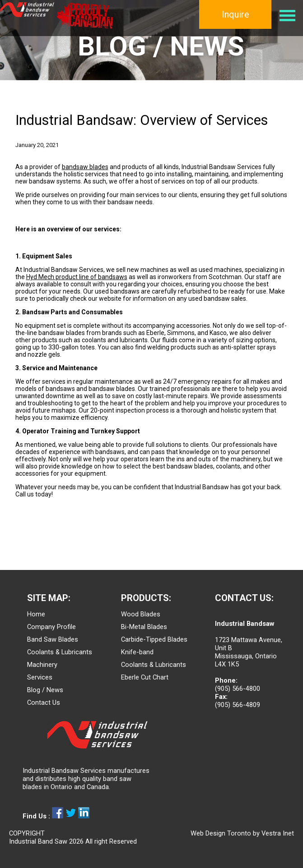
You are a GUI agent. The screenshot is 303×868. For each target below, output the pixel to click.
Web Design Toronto (221, 833)
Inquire (235, 14)
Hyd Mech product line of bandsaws (77, 277)
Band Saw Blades (53, 639)
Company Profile (51, 627)
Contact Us (44, 703)
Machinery (42, 665)
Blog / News (45, 690)
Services (40, 677)
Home (36, 614)
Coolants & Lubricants (60, 652)
